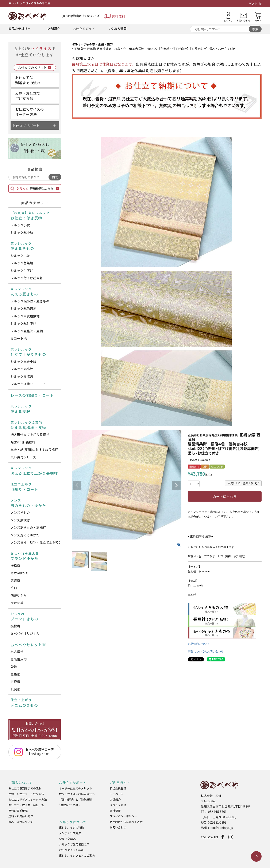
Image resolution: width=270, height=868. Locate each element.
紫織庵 (15, 580)
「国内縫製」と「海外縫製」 (77, 799)
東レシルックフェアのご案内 (77, 855)
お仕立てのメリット (32, 67)
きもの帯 (89, 44)
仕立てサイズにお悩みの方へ (77, 794)
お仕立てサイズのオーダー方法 (30, 112)
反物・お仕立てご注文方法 (28, 96)
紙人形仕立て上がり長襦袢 (30, 435)
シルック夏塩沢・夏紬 (27, 331)
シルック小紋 (20, 225)
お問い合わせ (118, 827)
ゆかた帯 (17, 603)
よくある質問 (117, 29)
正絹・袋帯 (105, 44)
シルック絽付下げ (23, 323)
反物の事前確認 (18, 811)
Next (176, 485)
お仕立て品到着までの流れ (28, 80)
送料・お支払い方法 (21, 816)
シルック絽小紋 (22, 232)
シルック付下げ (22, 270)
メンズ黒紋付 (20, 520)
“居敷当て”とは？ (70, 805)
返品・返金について (21, 822)
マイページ (117, 794)
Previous (77, 485)
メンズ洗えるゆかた (25, 535)
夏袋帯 (15, 674)
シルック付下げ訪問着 (27, 278)
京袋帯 (15, 682)
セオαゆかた (20, 573)
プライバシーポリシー (123, 816)
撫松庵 (15, 566)
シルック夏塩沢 (22, 376)
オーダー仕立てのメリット (76, 788)
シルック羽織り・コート (28, 384)
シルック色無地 (22, 263)
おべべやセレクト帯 (28, 645)
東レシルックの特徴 (71, 827)
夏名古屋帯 (19, 659)
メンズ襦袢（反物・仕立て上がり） (36, 542)
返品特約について (199, 644)
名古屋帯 (17, 652)
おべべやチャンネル (71, 850)
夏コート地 (19, 338)
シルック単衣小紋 (23, 361)
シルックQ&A (67, 839)
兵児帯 (15, 689)
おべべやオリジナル (25, 633)
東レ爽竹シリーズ (23, 457)
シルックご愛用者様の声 (74, 844)
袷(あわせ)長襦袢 (23, 442)
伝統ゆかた (19, 595)
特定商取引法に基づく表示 (126, 822)
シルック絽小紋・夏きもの (30, 301)
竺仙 (14, 588)
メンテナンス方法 (70, 833)
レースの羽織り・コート (32, 395)
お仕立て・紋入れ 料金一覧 (26, 805)
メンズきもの (20, 512)
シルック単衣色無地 (25, 316)
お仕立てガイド (84, 29)
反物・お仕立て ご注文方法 (26, 794)
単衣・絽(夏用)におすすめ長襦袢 (34, 449)
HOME (76, 44)
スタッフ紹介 (118, 805)
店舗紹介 (54, 29)
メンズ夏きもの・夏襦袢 (28, 527)
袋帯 (14, 667)
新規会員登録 (118, 788)
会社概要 (115, 811)
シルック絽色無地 (23, 308)
